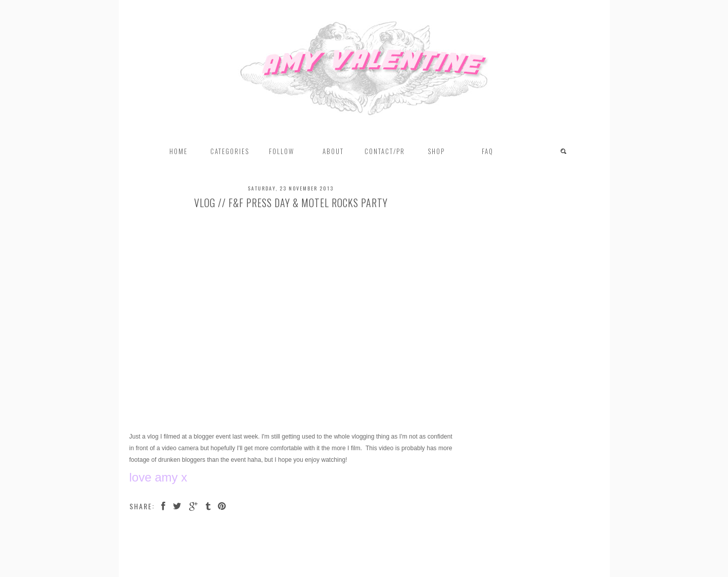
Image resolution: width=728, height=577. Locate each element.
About (333, 151)
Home (178, 151)
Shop (436, 151)
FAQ (488, 151)
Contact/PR (385, 151)
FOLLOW (282, 151)
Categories (230, 151)
